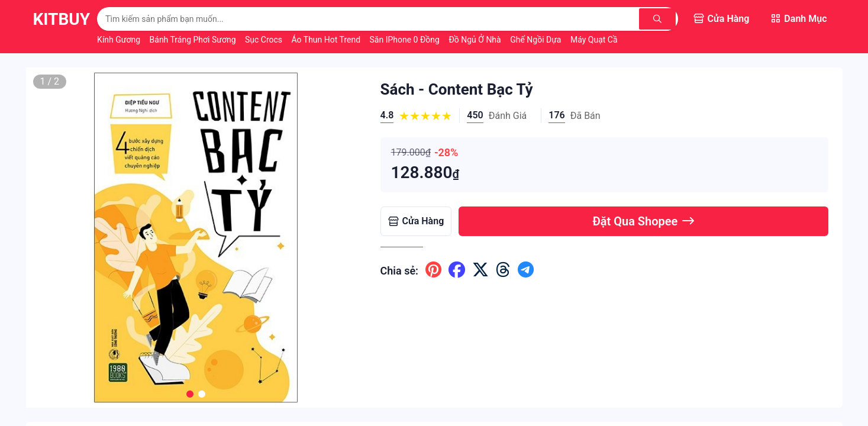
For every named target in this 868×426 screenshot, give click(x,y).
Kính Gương (120, 40)
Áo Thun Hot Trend (327, 40)
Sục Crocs (265, 40)
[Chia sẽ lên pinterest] (433, 270)
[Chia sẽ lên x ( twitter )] (480, 270)
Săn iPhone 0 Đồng (406, 40)
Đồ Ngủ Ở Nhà (476, 40)
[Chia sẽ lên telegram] (526, 270)
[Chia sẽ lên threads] (503, 270)
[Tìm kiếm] (659, 19)
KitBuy (62, 19)
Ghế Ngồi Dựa (537, 40)
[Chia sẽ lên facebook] (457, 270)
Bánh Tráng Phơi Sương (194, 40)
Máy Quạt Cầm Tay (605, 40)
